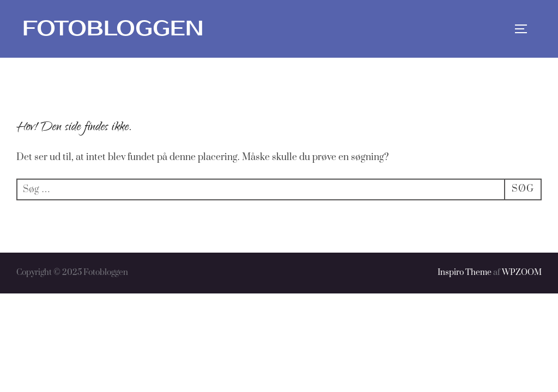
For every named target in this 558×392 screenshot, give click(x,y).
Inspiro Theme (465, 272)
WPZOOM (522, 272)
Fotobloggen (113, 29)
